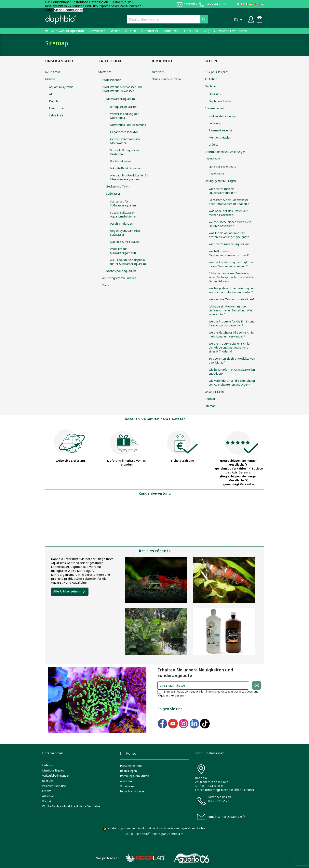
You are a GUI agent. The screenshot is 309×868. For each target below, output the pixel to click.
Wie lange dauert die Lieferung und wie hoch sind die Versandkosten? (232, 290)
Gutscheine (127, 786)
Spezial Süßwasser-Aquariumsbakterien (123, 214)
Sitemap (210, 406)
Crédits (213, 145)
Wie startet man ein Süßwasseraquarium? (223, 191)
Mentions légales (220, 137)
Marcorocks (149, 31)
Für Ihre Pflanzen (121, 224)
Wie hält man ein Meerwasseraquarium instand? (229, 253)
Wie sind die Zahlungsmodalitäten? (231, 299)
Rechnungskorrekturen (134, 776)
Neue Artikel (53, 72)
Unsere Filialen (214, 392)
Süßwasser (97, 31)
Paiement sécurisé (221, 130)
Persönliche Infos (131, 766)
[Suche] (167, 19)
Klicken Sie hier (197, 828)
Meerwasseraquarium (67, 31)
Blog (206, 31)
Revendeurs (212, 159)
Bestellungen (128, 771)
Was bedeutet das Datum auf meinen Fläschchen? (228, 213)
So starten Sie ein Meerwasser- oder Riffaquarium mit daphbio (229, 202)
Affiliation (211, 79)
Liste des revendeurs (222, 167)
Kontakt (189, 4)
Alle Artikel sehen (66, 591)
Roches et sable (121, 161)
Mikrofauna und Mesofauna (128, 125)
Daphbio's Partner (221, 101)
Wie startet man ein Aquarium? (229, 244)
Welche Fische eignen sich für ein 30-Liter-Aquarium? (230, 224)
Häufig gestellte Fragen (220, 181)
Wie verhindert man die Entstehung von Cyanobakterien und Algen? (232, 383)
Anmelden (158, 72)
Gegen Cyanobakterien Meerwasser (125, 141)
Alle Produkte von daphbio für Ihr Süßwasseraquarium (128, 262)
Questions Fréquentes (230, 31)
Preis (106, 285)
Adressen (126, 781)
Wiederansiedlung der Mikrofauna (124, 116)
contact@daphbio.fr (231, 816)
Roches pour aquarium (121, 271)
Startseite (105, 72)
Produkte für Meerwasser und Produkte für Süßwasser (122, 89)
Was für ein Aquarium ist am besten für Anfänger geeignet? (229, 235)
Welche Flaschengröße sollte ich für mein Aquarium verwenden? (232, 334)
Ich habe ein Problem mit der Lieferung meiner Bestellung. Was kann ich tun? (231, 310)
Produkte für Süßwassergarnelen (123, 251)
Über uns (191, 31)
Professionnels (112, 80)
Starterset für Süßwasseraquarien (123, 203)
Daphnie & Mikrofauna (125, 242)
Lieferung (215, 123)
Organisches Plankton (124, 132)
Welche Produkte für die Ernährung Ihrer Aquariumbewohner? (232, 323)
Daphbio (55, 101)
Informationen (214, 108)
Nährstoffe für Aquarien (126, 168)
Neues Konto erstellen (166, 79)
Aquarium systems (61, 87)
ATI (51, 94)
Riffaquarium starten (124, 107)
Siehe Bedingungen (69, 10)
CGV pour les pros (217, 72)
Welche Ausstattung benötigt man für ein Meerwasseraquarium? (231, 264)
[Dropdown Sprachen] (239, 19)
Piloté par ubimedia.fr (168, 834)
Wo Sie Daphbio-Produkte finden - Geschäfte (71, 806)
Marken (50, 79)
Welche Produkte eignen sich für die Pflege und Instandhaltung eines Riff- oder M (230, 347)
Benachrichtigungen (133, 791)
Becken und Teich (123, 31)
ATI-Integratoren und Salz (119, 278)
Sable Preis (171, 31)
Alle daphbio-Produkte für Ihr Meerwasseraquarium (129, 177)
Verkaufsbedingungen (223, 116)
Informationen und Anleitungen (225, 152)
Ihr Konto (128, 753)
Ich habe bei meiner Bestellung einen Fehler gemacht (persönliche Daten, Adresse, (231, 277)
